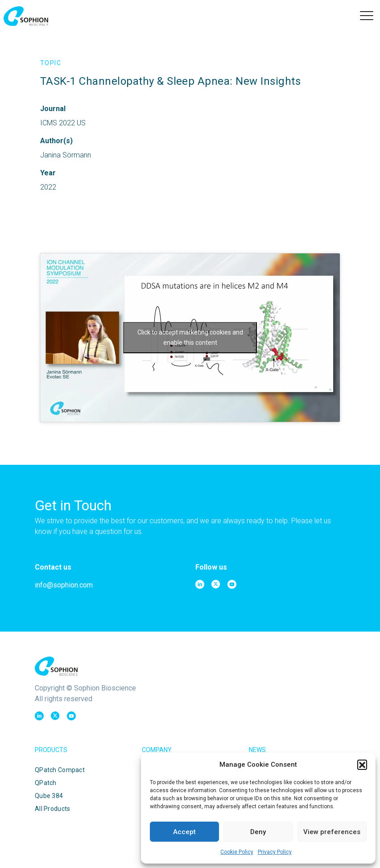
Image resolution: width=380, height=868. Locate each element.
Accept (184, 832)
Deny (258, 832)
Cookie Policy (237, 852)
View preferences (332, 832)
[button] (362, 765)
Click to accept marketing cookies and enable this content (190, 337)
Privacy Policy (275, 852)
